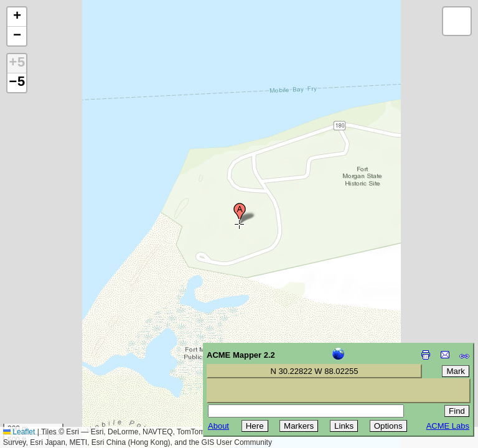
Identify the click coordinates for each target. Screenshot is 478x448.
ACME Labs (448, 426)
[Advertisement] (66, 360)
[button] (240, 213)
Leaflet (19, 432)
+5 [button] (17, 63)
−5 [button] (17, 83)
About (218, 426)
